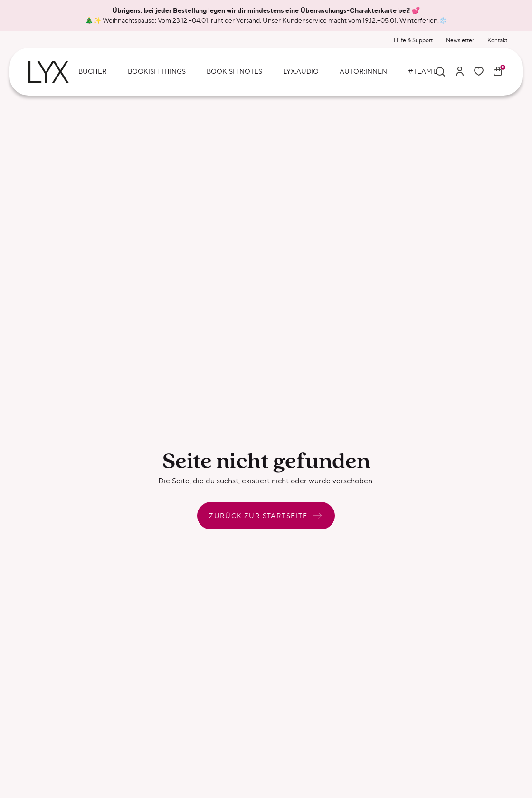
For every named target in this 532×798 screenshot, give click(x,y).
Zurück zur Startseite (266, 516)
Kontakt (497, 40)
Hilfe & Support (413, 40)
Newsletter (460, 40)
